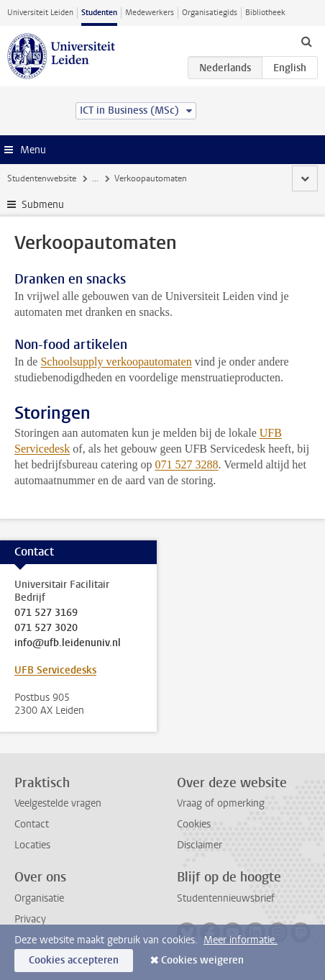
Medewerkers (150, 13)
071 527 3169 (46, 613)
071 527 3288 (186, 464)
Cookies (194, 824)
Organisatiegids (210, 13)
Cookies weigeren (202, 960)
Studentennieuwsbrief (226, 898)
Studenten (99, 13)
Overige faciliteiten (185, 178)
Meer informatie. (241, 940)
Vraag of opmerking (221, 803)
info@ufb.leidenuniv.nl (68, 643)
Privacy (30, 919)
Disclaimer (200, 845)
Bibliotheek (265, 13)
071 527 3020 (46, 628)
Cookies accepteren (74, 960)
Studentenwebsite (42, 178)
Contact (32, 824)
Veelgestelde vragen (58, 803)
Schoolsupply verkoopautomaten (116, 362)
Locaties (32, 845)
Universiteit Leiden (40, 13)
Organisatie (39, 898)
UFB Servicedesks (55, 670)
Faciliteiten (113, 178)
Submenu (43, 205)
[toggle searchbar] (306, 41)
